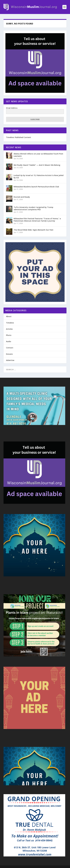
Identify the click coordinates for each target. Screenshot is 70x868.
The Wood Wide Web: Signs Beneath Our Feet (33, 230)
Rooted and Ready (22, 197)
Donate (9, 354)
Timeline (10, 323)
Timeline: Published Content (19, 137)
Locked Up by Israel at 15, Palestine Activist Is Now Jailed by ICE (39, 176)
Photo (9, 335)
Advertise (10, 360)
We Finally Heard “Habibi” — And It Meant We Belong (37, 165)
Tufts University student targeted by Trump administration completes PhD (33, 208)
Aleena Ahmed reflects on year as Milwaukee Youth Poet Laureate (38, 155)
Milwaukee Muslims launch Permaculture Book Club (36, 187)
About (9, 316)
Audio (9, 341)
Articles (9, 329)
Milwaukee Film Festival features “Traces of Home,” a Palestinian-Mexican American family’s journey (37, 220)
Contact (10, 348)
